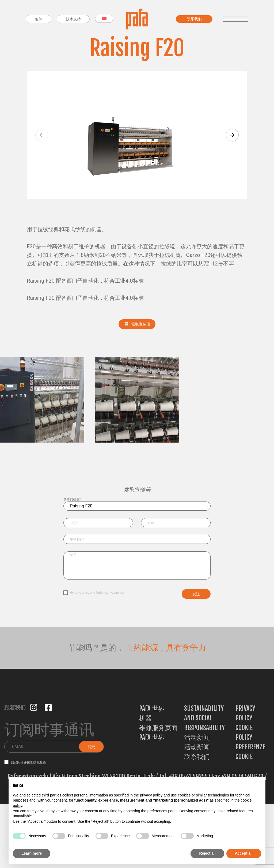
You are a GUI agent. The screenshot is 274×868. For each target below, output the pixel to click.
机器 (146, 718)
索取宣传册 (137, 324)
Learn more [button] (32, 853)
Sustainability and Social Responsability (204, 718)
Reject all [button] (207, 853)
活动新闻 (197, 737)
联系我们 (197, 757)
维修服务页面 (158, 728)
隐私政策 (40, 762)
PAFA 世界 (152, 708)
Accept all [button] (244, 853)
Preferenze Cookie (250, 752)
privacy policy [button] (151, 795)
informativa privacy (111, 593)
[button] (232, 135)
